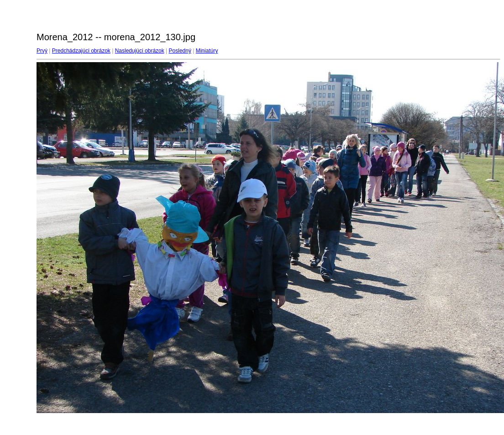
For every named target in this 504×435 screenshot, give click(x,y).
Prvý (42, 51)
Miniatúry (207, 51)
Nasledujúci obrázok (140, 51)
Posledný (180, 51)
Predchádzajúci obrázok (81, 51)
